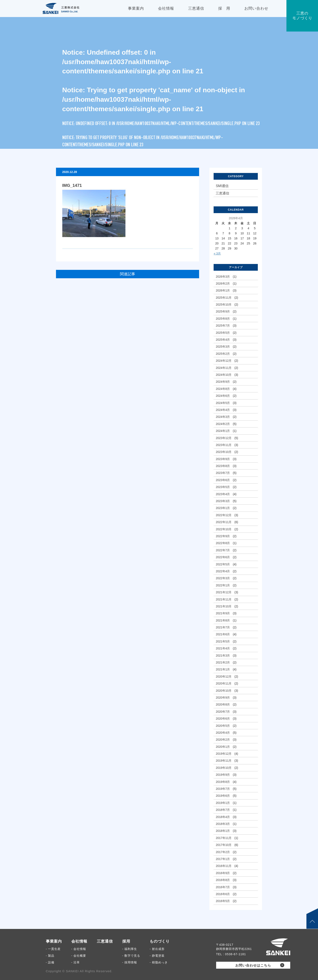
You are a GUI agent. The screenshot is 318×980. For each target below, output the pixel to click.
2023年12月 (224, 438)
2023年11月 (224, 445)
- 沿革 (76, 962)
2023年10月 (224, 452)
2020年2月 (223, 740)
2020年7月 (223, 712)
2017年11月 (224, 838)
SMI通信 (222, 186)
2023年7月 (223, 473)
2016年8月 (223, 880)
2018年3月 (223, 824)
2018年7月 (223, 810)
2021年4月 (223, 648)
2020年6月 (223, 719)
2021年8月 (223, 620)
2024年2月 (223, 424)
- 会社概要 (79, 956)
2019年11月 (224, 761)
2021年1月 (223, 669)
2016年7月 (223, 887)
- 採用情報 (130, 962)
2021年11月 (224, 599)
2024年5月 (223, 403)
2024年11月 (224, 368)
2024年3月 (223, 417)
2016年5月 (223, 901)
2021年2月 (223, 662)
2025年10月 (224, 305)
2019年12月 (224, 754)
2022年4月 (223, 571)
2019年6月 (223, 796)
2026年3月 (223, 277)
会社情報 (79, 941)
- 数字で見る (131, 956)
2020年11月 (224, 683)
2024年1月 (223, 431)
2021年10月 (224, 606)
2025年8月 (223, 319)
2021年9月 (223, 613)
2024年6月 (223, 396)
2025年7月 (223, 326)
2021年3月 (223, 656)
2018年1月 (223, 831)
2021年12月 (224, 592)
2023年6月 (223, 480)
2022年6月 (223, 557)
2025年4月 (223, 340)
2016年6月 (223, 894)
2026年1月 (223, 290)
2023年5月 (223, 487)
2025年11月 (224, 298)
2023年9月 (223, 459)
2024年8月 (223, 389)
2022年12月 (224, 515)
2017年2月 (223, 852)
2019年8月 (223, 782)
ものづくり (160, 941)
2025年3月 (223, 347)
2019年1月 (223, 803)
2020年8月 (223, 704)
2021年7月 (223, 627)
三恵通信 (222, 193)
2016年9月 (223, 873)
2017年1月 (223, 859)
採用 (126, 941)
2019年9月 (223, 775)
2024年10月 (224, 375)
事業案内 (54, 941)
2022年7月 (223, 550)
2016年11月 (224, 866)
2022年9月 (223, 536)
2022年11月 (224, 522)
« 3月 (217, 253)
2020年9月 (223, 698)
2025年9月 (223, 311)
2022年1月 (223, 585)
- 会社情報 (79, 949)
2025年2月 (223, 354)
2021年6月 (223, 634)
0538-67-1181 (235, 954)
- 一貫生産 (53, 949)
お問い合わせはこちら (253, 965)
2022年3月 (223, 578)
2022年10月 (224, 529)
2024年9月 (223, 382)
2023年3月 (223, 501)
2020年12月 (224, 677)
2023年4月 (223, 494)
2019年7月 (223, 789)
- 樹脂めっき (159, 962)
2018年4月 (223, 817)
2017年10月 (224, 845)
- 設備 (50, 962)
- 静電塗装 (157, 956)
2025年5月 (223, 333)
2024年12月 (224, 361)
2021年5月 (223, 641)
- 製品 (50, 956)
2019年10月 (224, 768)
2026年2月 (223, 284)
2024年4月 (223, 410)
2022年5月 (223, 564)
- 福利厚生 (130, 949)
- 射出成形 (157, 949)
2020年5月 (223, 726)
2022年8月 (223, 543)
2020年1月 (223, 747)
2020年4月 (223, 733)
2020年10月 (224, 691)
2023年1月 (223, 508)
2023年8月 (223, 466)
